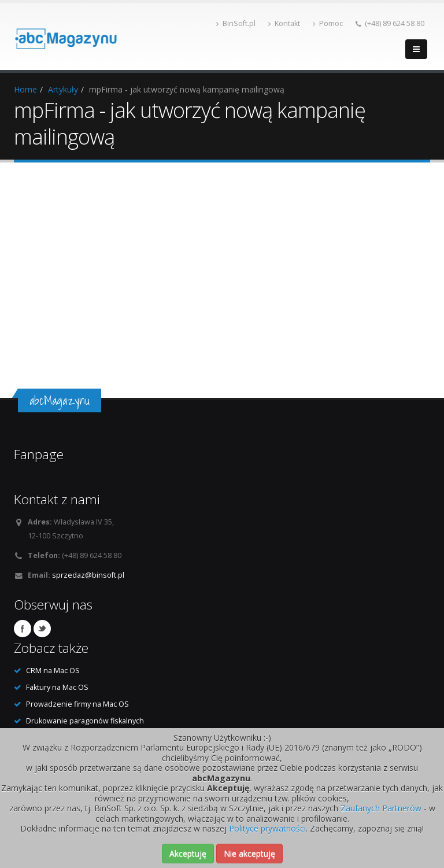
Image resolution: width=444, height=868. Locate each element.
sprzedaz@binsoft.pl (88, 575)
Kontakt (284, 23)
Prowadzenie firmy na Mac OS (77, 704)
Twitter (42, 629)
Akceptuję (188, 853)
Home (25, 89)
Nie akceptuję (249, 853)
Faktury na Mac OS (57, 687)
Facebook (23, 629)
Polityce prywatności (267, 828)
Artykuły (63, 89)
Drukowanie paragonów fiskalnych (85, 721)
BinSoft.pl (236, 23)
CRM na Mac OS (53, 671)
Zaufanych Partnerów (381, 808)
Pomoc (328, 23)
